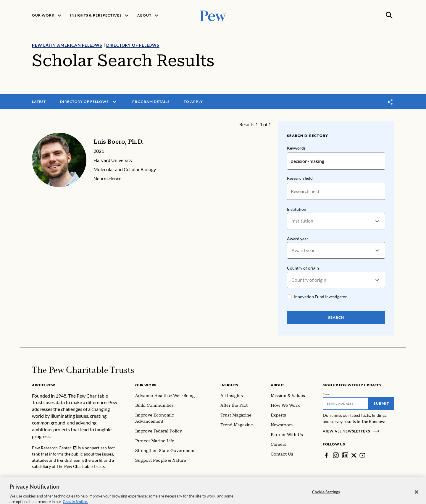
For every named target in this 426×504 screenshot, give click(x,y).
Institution (297, 209)
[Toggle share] (390, 102)
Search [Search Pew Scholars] (336, 317)
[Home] (83, 370)
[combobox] (292, 221)
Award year (298, 239)
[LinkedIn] (345, 455)
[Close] (417, 497)
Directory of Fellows (133, 45)
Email (327, 394)
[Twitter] (354, 455)
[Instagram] (336, 455)
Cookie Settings (326, 497)
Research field (300, 178)
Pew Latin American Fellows (67, 45)
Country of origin (303, 268)
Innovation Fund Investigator (321, 297)
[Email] (346, 403)
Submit (381, 403)
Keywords (296, 148)
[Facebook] (326, 455)
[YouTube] (362, 455)
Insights (229, 385)
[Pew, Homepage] (213, 15)
